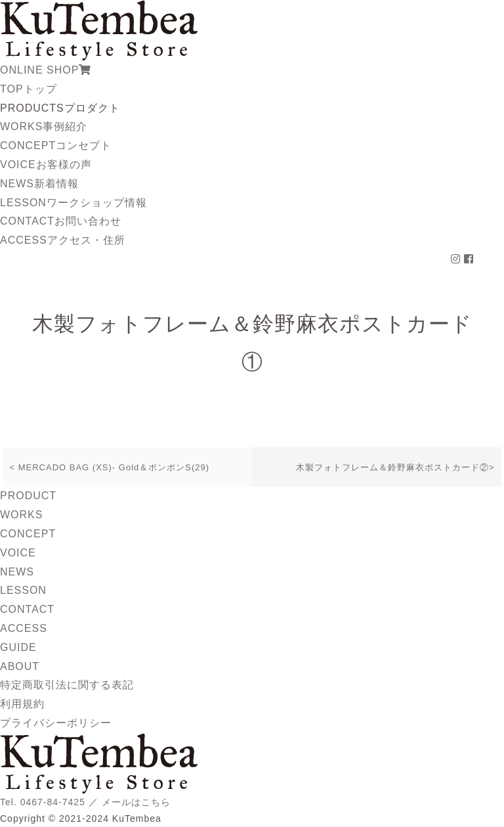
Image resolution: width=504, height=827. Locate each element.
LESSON (73, 203)
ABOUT (20, 666)
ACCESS (63, 240)
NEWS (39, 184)
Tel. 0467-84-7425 (43, 802)
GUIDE (18, 647)
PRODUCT (28, 496)
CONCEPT (56, 145)
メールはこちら (136, 802)
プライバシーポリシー (56, 723)
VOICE (46, 165)
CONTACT (61, 221)
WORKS (44, 126)
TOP (29, 89)
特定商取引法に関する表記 (67, 685)
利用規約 (22, 704)
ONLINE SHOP (46, 70)
